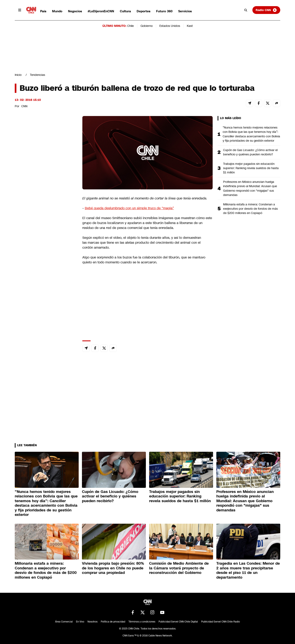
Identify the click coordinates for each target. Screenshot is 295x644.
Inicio (18, 75)
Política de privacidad (113, 622)
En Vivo (80, 622)
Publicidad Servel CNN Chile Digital (178, 622)
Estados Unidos (170, 26)
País (43, 11)
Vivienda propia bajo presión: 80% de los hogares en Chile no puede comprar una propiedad (113, 568)
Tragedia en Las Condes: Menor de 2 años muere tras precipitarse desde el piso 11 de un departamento (248, 570)
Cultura (125, 11)
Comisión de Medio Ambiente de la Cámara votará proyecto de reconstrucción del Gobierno (179, 568)
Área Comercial (64, 622)
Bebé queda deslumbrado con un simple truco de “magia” (129, 208)
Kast (190, 26)
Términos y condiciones (142, 622)
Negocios (75, 11)
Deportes (144, 11)
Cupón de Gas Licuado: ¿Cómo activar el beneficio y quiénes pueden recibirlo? (250, 152)
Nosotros (92, 622)
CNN (24, 106)
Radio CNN (266, 10)
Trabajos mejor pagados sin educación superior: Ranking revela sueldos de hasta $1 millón (251, 168)
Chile (130, 26)
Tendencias (37, 75)
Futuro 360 (164, 11)
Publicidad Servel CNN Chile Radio (221, 622)
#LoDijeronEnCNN (101, 11)
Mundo (57, 11)
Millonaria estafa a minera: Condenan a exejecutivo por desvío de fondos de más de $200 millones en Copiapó (250, 209)
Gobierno (147, 26)
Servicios (185, 11)
